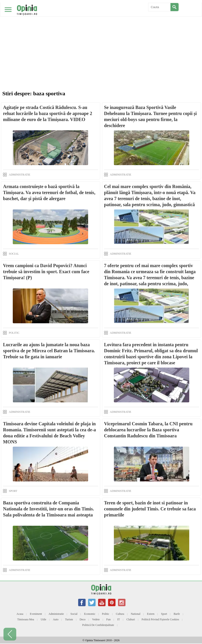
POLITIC (14, 333)
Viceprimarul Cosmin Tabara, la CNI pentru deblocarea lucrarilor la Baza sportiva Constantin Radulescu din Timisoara (148, 430)
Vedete (96, 619)
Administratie (56, 614)
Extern (151, 614)
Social (74, 614)
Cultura (120, 614)
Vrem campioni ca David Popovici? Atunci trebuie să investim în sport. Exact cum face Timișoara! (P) (46, 272)
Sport (164, 614)
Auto (56, 619)
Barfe (177, 614)
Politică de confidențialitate (98, 625)
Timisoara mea (26, 619)
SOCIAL (14, 254)
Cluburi (131, 619)
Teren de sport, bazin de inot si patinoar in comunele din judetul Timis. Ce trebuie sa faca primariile (150, 509)
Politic (106, 614)
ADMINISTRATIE (20, 175)
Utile (43, 619)
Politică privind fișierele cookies (160, 619)
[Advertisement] (101, 35)
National (136, 614)
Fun (108, 619)
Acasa (20, 614)
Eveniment (36, 614)
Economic (90, 614)
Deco (82, 619)
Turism (69, 619)
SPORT (13, 491)
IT (118, 619)
